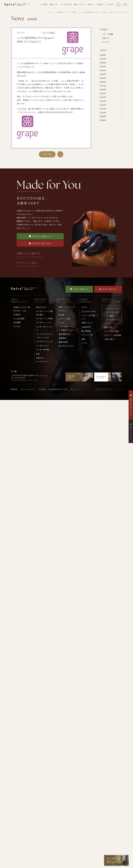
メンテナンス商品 (112, 331)
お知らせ (106, 38)
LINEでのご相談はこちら (40, 236)
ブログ (84, 307)
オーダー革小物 (43, 350)
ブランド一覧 (87, 335)
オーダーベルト (43, 346)
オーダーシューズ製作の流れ (44, 313)
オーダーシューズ (43, 322)
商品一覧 (108, 327)
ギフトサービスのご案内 (113, 314)
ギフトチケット (113, 320)
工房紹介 (17, 315)
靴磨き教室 (63, 342)
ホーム (51, 12)
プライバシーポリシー (28, 389)
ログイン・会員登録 (113, 335)
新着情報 (60, 12)
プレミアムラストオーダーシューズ (44, 336)
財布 (38, 354)
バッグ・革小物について (90, 317)
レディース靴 (64, 319)
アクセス (17, 326)
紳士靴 (62, 315)
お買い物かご (110, 339)
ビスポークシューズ (44, 341)
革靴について (87, 323)
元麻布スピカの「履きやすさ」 (30, 253)
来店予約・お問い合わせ (40, 243)
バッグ (62, 323)
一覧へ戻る (47, 154)
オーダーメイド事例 (44, 319)
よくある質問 (19, 319)
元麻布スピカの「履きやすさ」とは (22, 309)
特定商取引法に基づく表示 (58, 389)
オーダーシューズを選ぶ (27, 263)
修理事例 (63, 338)
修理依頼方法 (64, 334)
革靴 (83, 339)
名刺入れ (40, 358)
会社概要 (17, 322)
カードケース (42, 362)
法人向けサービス (66, 346)
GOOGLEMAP (44, 375)
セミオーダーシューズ (44, 328)
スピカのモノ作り (89, 311)
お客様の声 (86, 327)
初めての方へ (42, 307)
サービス (106, 42)
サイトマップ (75, 389)
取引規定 (42, 389)
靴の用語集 (86, 331)
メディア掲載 (71, 12)
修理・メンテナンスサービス (67, 309)
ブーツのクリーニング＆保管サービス (67, 328)
